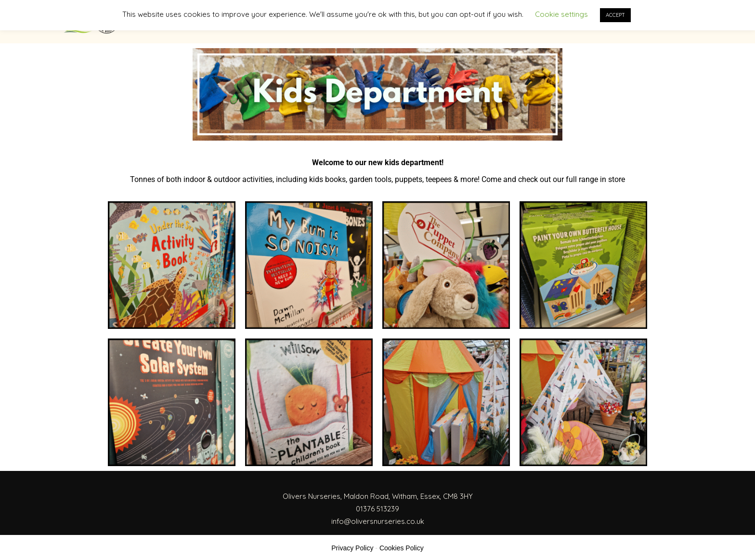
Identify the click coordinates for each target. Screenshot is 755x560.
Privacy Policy (352, 548)
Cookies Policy (402, 548)
